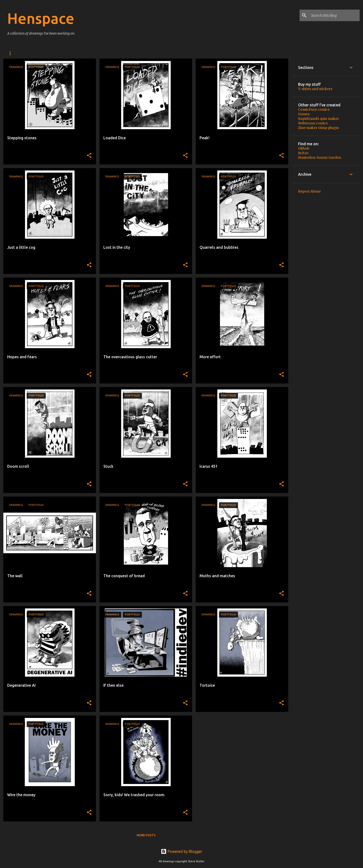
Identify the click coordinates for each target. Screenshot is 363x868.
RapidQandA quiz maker (319, 119)
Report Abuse (309, 191)
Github (304, 148)
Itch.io (303, 153)
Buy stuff (35, 53)
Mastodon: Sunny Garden (320, 158)
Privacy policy (87, 53)
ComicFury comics (314, 109)
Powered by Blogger (181, 851)
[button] (89, 156)
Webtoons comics (313, 123)
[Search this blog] (334, 15)
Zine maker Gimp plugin (319, 128)
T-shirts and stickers (315, 89)
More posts (146, 835)
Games (304, 114)
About (59, 53)
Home (12, 53)
